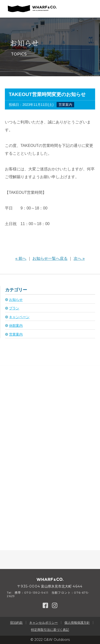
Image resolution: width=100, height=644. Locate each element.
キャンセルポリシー (44, 623)
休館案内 (16, 326)
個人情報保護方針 (77, 623)
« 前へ (21, 258)
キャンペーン (19, 317)
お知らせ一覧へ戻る (50, 258)
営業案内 (65, 105)
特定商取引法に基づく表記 (50, 630)
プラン (14, 308)
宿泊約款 (16, 623)
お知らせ (16, 300)
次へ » (79, 258)
